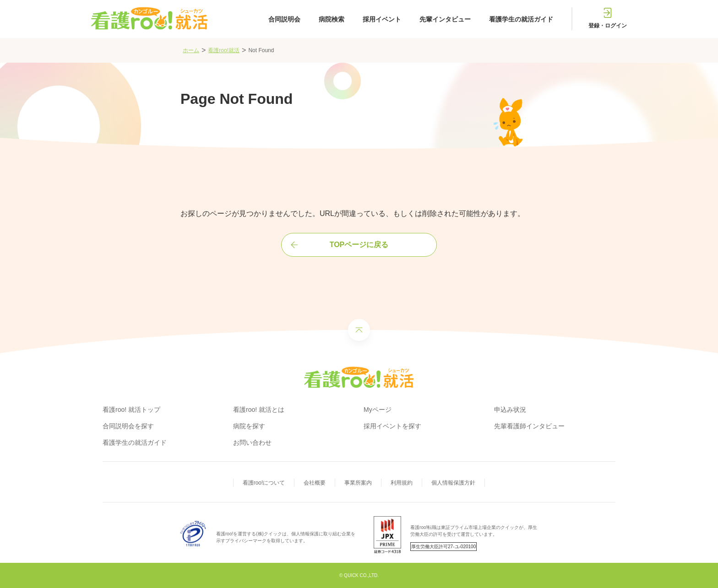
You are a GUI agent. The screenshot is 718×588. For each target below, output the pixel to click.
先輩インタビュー (445, 19)
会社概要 (315, 483)
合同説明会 (284, 19)
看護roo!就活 (224, 50)
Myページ (378, 410)
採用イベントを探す (392, 426)
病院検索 (332, 19)
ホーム (191, 50)
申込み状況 (510, 410)
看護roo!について (264, 483)
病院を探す (249, 426)
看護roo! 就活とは (259, 410)
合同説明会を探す (128, 426)
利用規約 (402, 483)
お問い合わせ (252, 442)
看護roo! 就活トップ (131, 410)
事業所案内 (358, 483)
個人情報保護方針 (453, 483)
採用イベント (382, 19)
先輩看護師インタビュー (529, 426)
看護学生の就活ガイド (521, 19)
